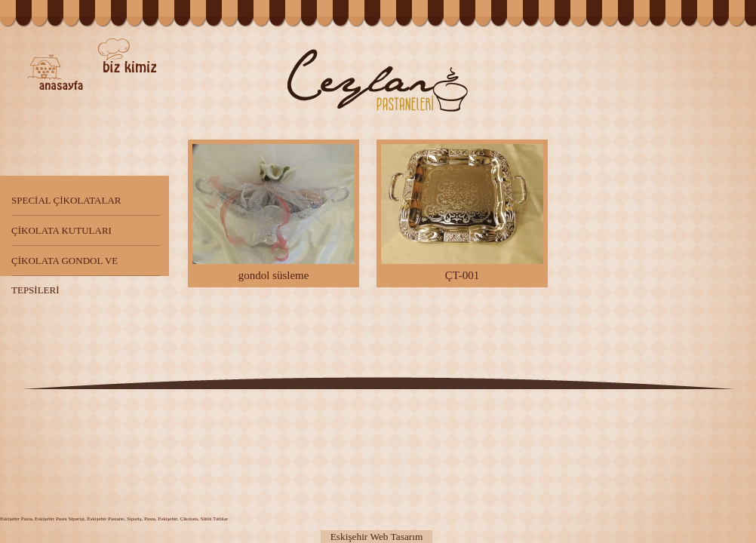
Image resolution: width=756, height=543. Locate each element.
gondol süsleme (274, 213)
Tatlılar (604, 63)
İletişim (236, 55)
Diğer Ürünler (679, 73)
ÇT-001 (462, 213)
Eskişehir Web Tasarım (377, 537)
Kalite (192, 94)
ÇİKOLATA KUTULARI (61, 230)
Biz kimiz (127, 55)
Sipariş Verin (655, 461)
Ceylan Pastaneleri (55, 72)
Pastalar (496, 61)
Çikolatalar (558, 101)
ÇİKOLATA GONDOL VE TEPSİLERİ (65, 265)
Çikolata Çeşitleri (397, 461)
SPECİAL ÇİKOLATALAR (66, 200)
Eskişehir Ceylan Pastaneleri (378, 81)
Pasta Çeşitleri (117, 461)
